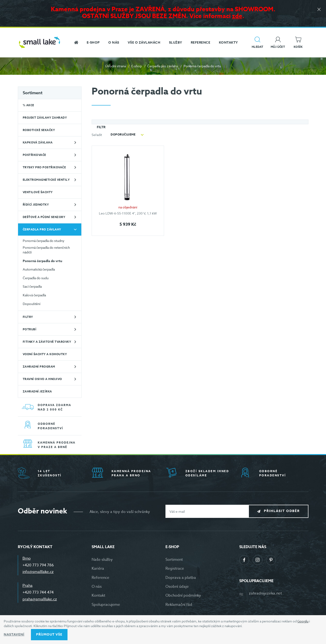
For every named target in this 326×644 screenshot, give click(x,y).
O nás (97, 587)
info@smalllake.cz (38, 572)
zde (237, 16)
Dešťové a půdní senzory (44, 217)
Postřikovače (34, 155)
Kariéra (98, 569)
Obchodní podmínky (183, 595)
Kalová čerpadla (34, 295)
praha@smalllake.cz (40, 599)
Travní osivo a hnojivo (42, 379)
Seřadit (97, 135)
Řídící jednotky (36, 205)
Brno (27, 558)
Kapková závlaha (38, 142)
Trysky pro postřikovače (44, 167)
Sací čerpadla (32, 286)
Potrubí (30, 329)
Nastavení (14, 635)
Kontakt (98, 595)
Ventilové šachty (38, 192)
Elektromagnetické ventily (46, 180)
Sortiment (33, 93)
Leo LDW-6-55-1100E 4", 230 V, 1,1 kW (128, 213)
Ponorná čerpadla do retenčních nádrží (46, 250)
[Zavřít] (319, 10)
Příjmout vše (49, 635)
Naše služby (102, 560)
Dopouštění (32, 304)
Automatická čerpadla (39, 269)
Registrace (175, 569)
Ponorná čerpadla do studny (44, 241)
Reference (100, 578)
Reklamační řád (179, 605)
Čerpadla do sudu (36, 278)
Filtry (28, 317)
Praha (28, 586)
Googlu (303, 621)
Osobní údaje (177, 587)
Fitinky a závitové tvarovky (47, 342)
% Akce (28, 105)
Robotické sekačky (39, 130)
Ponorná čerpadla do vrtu (42, 261)
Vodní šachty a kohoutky (45, 354)
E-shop (137, 66)
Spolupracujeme (106, 605)
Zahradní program (39, 367)
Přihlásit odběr (282, 511)
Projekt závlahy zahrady (45, 118)
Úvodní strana (116, 66)
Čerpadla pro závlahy (163, 66)
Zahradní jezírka (37, 391)
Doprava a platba (181, 578)
